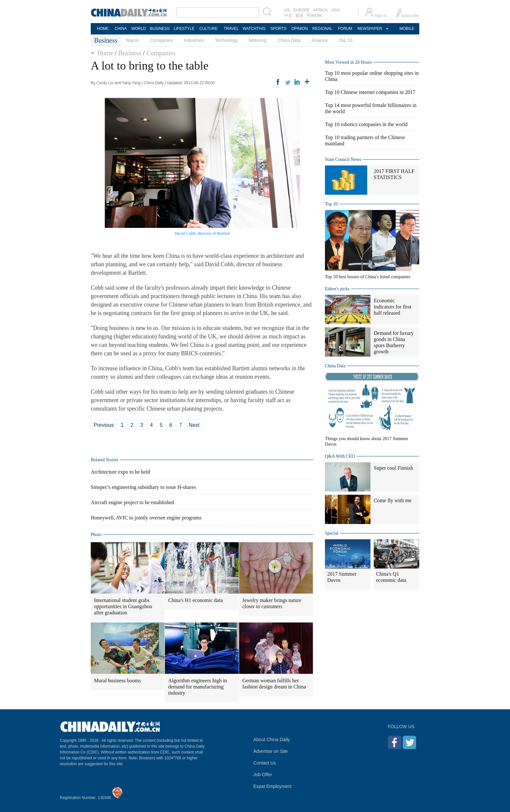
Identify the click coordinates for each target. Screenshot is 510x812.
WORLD (139, 29)
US (287, 10)
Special (332, 533)
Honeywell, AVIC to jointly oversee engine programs (146, 518)
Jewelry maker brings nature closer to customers (272, 603)
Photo (96, 535)
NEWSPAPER (369, 29)
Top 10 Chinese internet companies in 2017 (370, 92)
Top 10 (346, 40)
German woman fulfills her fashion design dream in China (274, 684)
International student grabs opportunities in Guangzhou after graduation (123, 606)
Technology (226, 40)
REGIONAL (322, 29)
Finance (320, 40)
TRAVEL (231, 29)
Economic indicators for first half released (393, 307)
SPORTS (278, 29)
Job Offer (263, 775)
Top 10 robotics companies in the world (366, 124)
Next (194, 425)
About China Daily (272, 740)
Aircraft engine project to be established (132, 502)
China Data (289, 40)
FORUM (345, 29)
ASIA (336, 10)
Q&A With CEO (340, 456)
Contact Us (265, 763)
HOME (103, 29)
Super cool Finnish (393, 468)
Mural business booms (117, 681)
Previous (104, 425)
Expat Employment (273, 786)
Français (315, 15)
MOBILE (407, 29)
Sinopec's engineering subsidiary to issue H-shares (143, 487)
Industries (194, 40)
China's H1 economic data (195, 600)
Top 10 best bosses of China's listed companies (368, 277)
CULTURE (208, 29)
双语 (300, 16)
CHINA (121, 29)
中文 (288, 16)
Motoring (258, 40)
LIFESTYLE (184, 29)
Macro (133, 40)
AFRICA (320, 10)
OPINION (300, 29)
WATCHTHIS (254, 29)
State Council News (343, 159)
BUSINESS (160, 29)
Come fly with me (393, 500)
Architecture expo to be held (120, 472)
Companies (161, 40)
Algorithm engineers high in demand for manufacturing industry (198, 687)
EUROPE (302, 10)
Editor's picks (337, 289)
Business (130, 53)
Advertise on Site (271, 751)
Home (105, 53)
